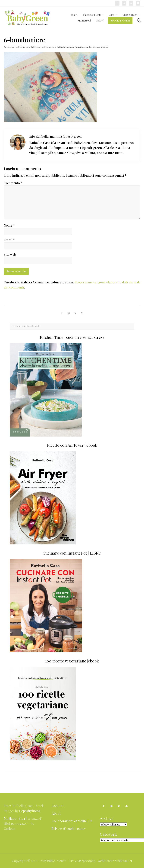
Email (9, 240)
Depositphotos (30, 811)
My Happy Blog (14, 818)
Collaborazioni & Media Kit (72, 821)
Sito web (10, 254)
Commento (13, 183)
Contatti (58, 806)
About (56, 813)
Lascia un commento (99, 47)
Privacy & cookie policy (69, 828)
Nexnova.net (123, 861)
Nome (9, 225)
